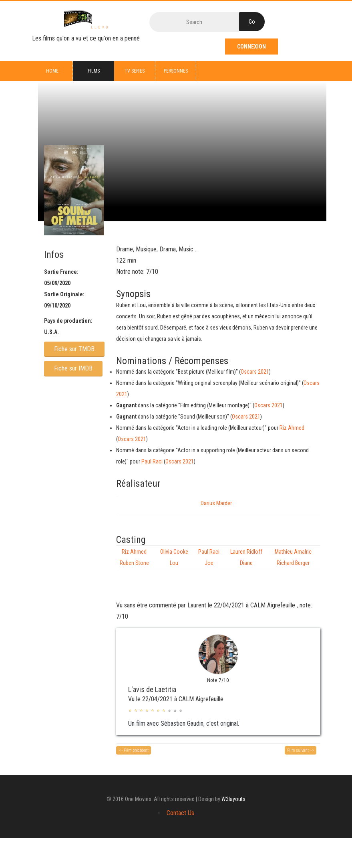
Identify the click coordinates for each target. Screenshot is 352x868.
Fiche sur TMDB (74, 349)
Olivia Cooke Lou (174, 557)
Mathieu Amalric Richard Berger (293, 557)
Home (52, 71)
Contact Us (180, 813)
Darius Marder (216, 503)
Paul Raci (152, 461)
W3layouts (233, 799)
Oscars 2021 (255, 372)
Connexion (251, 47)
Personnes (176, 71)
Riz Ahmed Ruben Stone (134, 557)
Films (94, 71)
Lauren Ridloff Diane (246, 557)
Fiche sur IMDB (73, 368)
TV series (135, 71)
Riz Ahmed (292, 428)
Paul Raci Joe (209, 557)
